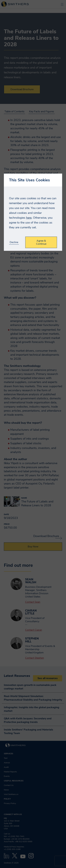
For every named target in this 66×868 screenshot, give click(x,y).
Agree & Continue (41, 242)
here (29, 218)
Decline (14, 242)
